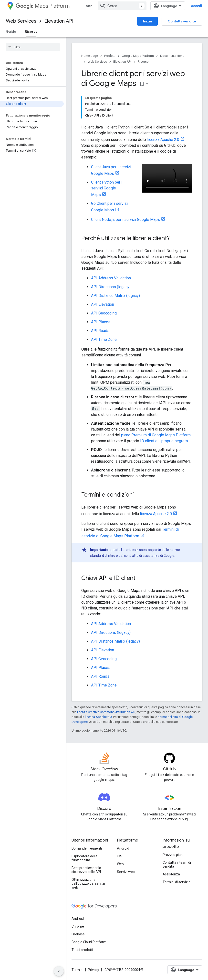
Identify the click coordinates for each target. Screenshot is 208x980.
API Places (101, 322)
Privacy (94, 970)
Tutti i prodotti (82, 950)
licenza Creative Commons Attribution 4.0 (106, 712)
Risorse (143, 62)
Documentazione (172, 56)
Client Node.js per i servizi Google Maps (125, 220)
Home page (90, 56)
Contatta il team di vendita (177, 864)
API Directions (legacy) (111, 287)
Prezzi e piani (173, 855)
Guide (11, 31)
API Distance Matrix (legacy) (115, 296)
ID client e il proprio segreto (164, 441)
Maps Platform (43, 6)
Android (123, 848)
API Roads (100, 331)
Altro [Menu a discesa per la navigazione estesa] (90, 6)
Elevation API (59, 21)
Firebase (78, 934)
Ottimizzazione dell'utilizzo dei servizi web (88, 883)
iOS (120, 856)
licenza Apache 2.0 (163, 140)
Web (120, 864)
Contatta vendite (182, 21)
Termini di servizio (177, 882)
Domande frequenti (87, 848)
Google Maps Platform (138, 56)
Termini (77, 970)
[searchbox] (33, 47)
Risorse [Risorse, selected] (31, 31)
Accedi (197, 6)
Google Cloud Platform (89, 942)
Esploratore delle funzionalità (84, 858)
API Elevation (103, 304)
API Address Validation (111, 278)
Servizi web (126, 872)
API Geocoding (104, 313)
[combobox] (122, 6)
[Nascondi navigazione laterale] (59, 971)
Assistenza (171, 874)
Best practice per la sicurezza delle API (86, 870)
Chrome (78, 926)
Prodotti (110, 56)
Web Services (21, 21)
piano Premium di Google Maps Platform (156, 435)
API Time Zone (104, 339)
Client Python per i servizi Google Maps (107, 188)
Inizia (147, 21)
